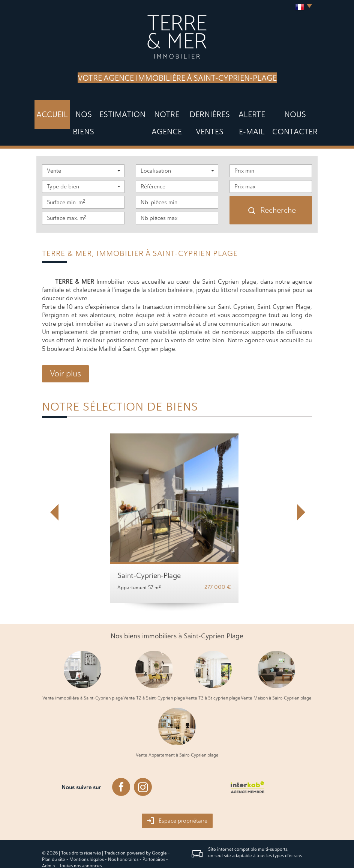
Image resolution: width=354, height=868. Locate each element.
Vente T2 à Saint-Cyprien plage (154, 675)
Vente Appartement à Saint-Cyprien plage (177, 732)
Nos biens (83, 111)
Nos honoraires (123, 836)
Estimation (115, 111)
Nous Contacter (288, 111)
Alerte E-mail (243, 111)
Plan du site (54, 836)
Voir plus (65, 350)
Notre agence (153, 111)
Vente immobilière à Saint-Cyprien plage (83, 675)
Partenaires (154, 836)
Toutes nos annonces (80, 842)
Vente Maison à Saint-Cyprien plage (276, 675)
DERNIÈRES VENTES (199, 111)
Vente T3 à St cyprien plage (213, 675)
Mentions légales (87, 836)
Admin (49, 842)
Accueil (54, 111)
